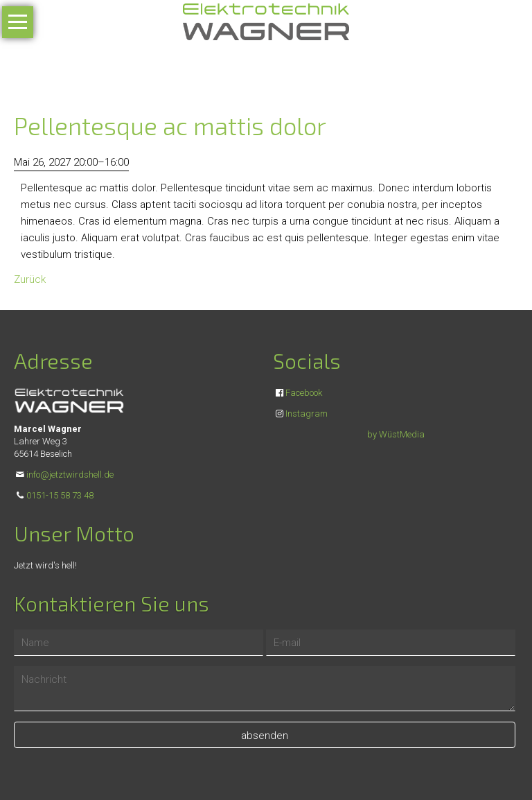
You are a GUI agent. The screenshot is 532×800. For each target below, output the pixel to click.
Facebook (304, 393)
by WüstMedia (396, 434)
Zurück (30, 279)
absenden (265, 736)
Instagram (307, 414)
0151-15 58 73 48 (60, 495)
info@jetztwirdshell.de (70, 475)
